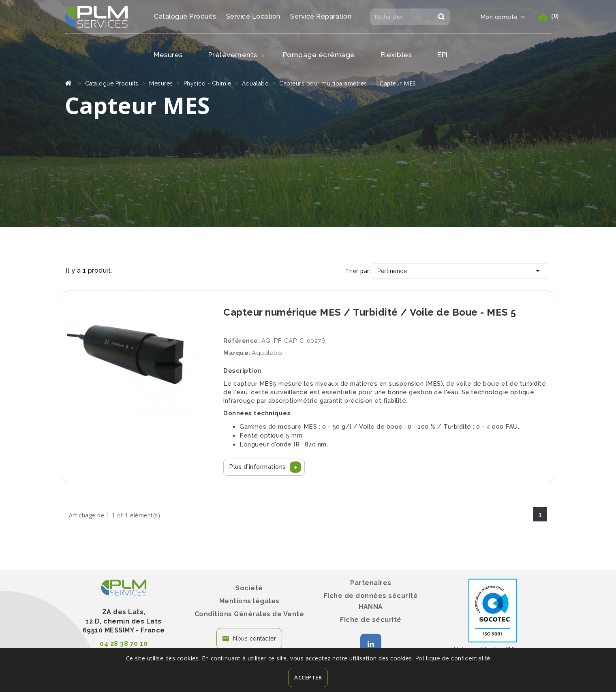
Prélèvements (236, 55)
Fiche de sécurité (371, 620)
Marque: (237, 353)
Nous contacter (255, 639)
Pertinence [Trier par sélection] (460, 271)
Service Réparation (321, 16)
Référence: (242, 341)
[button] (264, 467)
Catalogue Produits (185, 16)
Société (249, 588)
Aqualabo (267, 353)
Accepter (308, 677)
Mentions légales (249, 601)
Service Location (253, 16)
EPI (446, 55)
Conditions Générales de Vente (249, 614)
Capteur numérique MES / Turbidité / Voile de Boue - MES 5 (370, 312)
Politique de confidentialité (453, 658)
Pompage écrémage (322, 55)
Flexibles (400, 55)
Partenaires (371, 583)
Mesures (172, 55)
